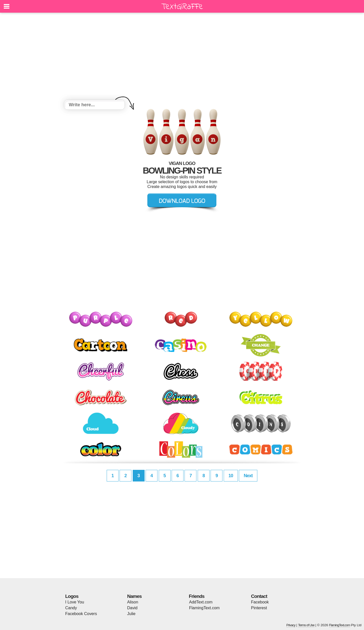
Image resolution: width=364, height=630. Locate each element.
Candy (71, 608)
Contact (259, 596)
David (132, 608)
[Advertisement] (182, 57)
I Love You (75, 602)
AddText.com (201, 602)
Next (248, 476)
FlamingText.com (204, 608)
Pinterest (259, 608)
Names (134, 596)
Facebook (260, 602)
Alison (133, 602)
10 (231, 476)
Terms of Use (306, 625)
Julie (131, 614)
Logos (72, 596)
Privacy (291, 625)
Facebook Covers (81, 614)
